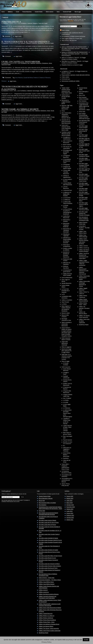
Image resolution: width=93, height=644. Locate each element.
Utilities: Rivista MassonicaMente (47, 620)
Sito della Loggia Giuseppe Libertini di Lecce (84, 160)
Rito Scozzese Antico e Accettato (47, 503)
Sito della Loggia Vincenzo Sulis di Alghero (83, 205)
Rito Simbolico (83, 101)
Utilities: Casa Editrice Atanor (46, 582)
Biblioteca (10, 12)
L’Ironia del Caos (67, 190)
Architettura (24, 23)
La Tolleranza (67, 408)
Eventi (17, 12)
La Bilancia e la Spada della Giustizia (67, 194)
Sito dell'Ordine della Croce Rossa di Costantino (84, 122)
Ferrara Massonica (27, 12)
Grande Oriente (39, 12)
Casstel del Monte (28, 78)
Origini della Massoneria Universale (65, 343)
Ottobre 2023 (70, 509)
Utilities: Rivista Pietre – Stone (47, 622)
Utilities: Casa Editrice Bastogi (47, 584)
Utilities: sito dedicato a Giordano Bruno (84, 308)
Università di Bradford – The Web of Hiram (84, 228)
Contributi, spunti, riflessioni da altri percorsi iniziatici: (66, 134)
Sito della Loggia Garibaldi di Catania (48, 538)
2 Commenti (8, 78)
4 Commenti (8, 56)
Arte (28, 63)
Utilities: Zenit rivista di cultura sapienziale (50, 631)
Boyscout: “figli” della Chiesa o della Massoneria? (67, 107)
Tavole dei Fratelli (67, 12)
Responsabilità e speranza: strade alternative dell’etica (76, 75)
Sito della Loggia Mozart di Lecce (47, 558)
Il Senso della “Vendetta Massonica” (67, 172)
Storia (58, 12)
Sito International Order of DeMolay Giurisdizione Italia (84, 219)
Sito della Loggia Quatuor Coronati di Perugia (84, 194)
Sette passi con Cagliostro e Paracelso (67, 449)
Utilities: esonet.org (84, 248)
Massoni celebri (66, 313)
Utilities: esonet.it (83, 246)
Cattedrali (30, 23)
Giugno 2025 (70, 496)
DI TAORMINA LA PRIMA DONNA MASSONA (73, 37)
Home (3, 12)
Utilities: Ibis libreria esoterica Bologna (49, 594)
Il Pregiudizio (67, 165)
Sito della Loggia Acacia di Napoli (47, 520)
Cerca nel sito (89, 1)
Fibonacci (4, 81)
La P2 (63, 294)
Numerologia (36, 91)
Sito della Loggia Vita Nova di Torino (48, 568)
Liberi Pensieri (65, 302)
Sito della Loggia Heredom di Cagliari (48, 550)
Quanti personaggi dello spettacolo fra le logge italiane (67, 351)
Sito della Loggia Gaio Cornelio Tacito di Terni (84, 151)
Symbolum (66, 458)
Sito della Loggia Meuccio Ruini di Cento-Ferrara (83, 180)
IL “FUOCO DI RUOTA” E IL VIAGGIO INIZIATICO (25, 42)
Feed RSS (71, 21)
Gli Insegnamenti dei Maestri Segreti (68, 152)
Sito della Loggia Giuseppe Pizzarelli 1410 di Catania (84, 165)
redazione (6, 23)
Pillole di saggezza (66, 347)
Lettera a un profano (78, 1)
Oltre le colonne (49, 12)
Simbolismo (41, 43)
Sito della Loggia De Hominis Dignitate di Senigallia (84, 140)
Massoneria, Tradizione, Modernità (66, 225)
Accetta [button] (86, 640)
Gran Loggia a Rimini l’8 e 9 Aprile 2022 (72, 39)
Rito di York (82, 95)
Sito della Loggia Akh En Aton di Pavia (83, 131)
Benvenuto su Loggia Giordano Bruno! (66, 102)
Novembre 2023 (71, 507)
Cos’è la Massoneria (67, 278)
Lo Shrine (64, 304)
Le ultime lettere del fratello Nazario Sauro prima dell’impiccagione (68, 413)
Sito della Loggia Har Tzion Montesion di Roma (84, 171)
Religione (35, 23)
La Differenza (67, 200)
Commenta (7, 36)
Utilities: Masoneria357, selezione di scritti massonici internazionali (84, 271)
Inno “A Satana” (67, 398)
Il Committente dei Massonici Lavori (67, 161)
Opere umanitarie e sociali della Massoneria (67, 324)
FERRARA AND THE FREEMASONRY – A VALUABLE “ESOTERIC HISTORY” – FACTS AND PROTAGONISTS (75, 49)
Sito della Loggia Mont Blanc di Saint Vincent (84, 185)
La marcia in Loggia (77, 65)
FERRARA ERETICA (11, 22)
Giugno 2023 (70, 513)
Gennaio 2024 (70, 505)
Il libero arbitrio (65, 77)
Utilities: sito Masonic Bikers (46, 626)
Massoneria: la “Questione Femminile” (67, 230)
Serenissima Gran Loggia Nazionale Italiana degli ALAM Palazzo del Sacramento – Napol (84, 106)
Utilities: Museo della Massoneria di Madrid (84, 278)
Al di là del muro (66, 79)
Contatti (68, 1)
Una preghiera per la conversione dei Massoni (67, 480)
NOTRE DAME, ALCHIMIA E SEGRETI (20, 109)
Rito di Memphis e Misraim (46, 498)
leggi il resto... (19, 36)
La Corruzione (67, 198)
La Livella (66, 402)
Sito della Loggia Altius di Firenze (47, 525)
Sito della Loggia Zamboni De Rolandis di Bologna (84, 214)
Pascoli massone (68, 440)
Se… (64, 446)
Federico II (36, 78)
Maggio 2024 (70, 498)
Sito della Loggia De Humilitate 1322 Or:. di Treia (84, 146)
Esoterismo (34, 43)
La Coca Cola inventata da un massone (66, 291)
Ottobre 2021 (70, 520)
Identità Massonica (66, 283)
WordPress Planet (84, 325)
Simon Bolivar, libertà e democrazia (67, 455)
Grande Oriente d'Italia (45, 496)
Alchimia (23, 43)
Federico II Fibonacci (45, 78)
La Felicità (66, 400)
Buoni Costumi (67, 145)
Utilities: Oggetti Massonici (46, 614)
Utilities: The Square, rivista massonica (49, 629)
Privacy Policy (46, 642)
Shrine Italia (82, 112)
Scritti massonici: (66, 367)
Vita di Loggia (78, 12)
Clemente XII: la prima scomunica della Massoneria (66, 122)
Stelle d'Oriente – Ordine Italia (47, 578)
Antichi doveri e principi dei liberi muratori (66, 97)
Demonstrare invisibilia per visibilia (70, 81)
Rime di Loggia (65, 361)
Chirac (63, 111)
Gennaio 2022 (70, 518)
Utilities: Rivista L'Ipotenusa (46, 618)
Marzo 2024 (70, 503)
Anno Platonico (19, 78)
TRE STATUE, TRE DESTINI (69, 41)
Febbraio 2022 (70, 515)
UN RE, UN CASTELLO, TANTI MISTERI (21, 62)
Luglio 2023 (69, 511)
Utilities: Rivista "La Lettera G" (47, 616)
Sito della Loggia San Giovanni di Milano (83, 199)
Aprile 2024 (69, 501)
